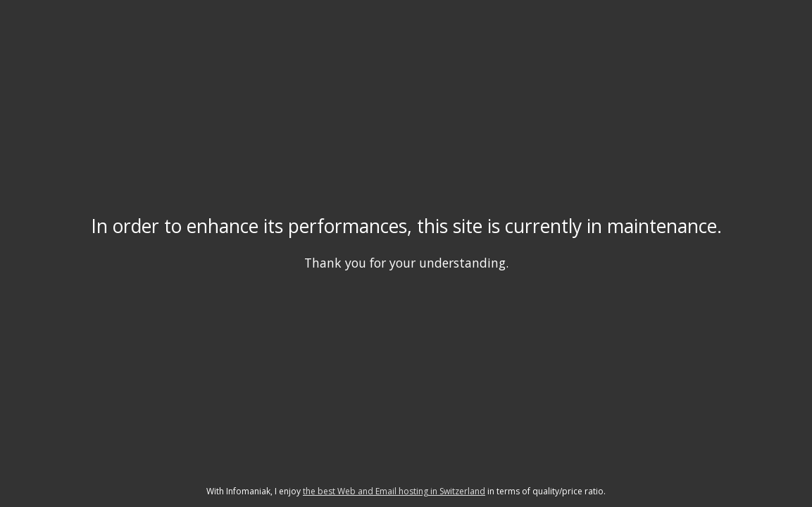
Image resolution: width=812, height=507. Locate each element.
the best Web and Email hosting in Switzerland (394, 491)
